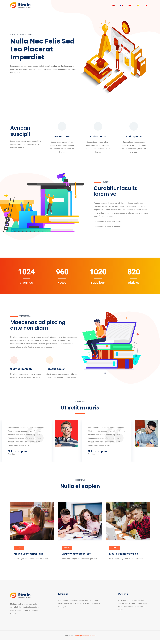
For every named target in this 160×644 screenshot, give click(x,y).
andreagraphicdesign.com (85, 636)
